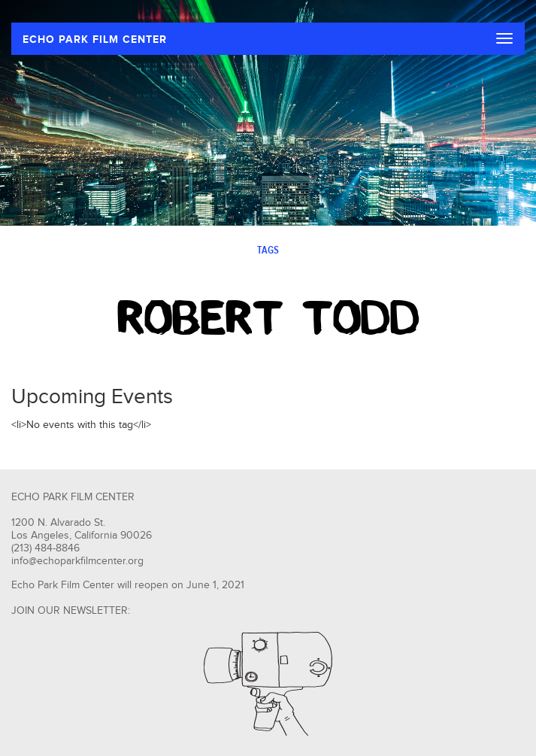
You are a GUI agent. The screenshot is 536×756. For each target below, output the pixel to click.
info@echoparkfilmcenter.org (77, 561)
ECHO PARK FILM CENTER (95, 39)
